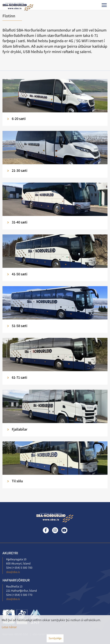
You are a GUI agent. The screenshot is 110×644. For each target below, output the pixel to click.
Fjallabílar (20, 429)
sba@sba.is (13, 572)
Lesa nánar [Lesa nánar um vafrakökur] (9, 627)
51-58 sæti (20, 326)
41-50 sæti (20, 274)
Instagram (55, 530)
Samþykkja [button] (55, 638)
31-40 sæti (20, 222)
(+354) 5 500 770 (22, 595)
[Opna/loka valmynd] (104, 5)
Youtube (64, 530)
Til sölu (17, 481)
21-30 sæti (20, 170)
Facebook (46, 530)
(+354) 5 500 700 (22, 568)
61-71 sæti (19, 377)
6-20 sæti (19, 119)
